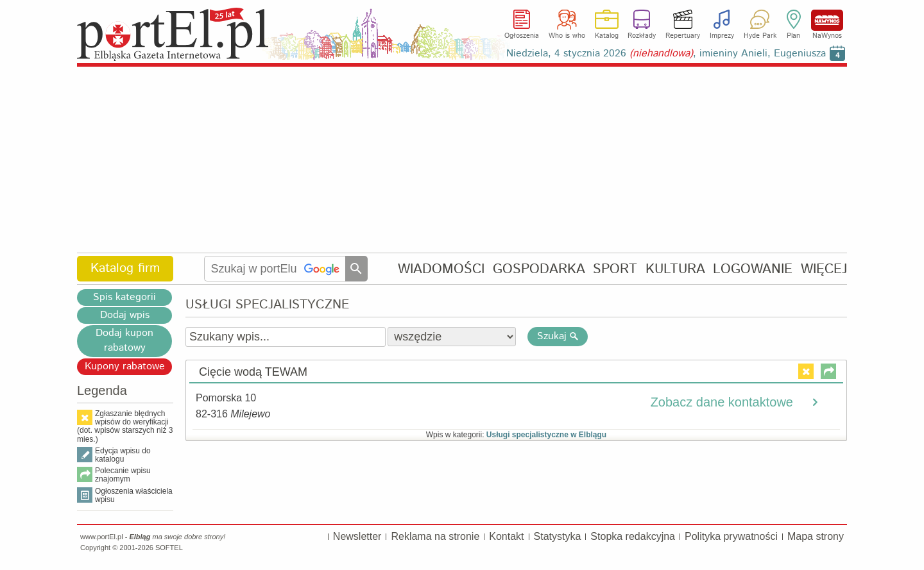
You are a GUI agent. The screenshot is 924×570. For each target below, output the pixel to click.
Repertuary (683, 36)
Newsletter (357, 536)
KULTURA (675, 269)
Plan (793, 36)
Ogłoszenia (522, 36)
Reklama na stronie (435, 536)
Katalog (607, 36)
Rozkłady (642, 36)
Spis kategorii (124, 297)
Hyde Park (760, 36)
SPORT (615, 269)
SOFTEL (169, 548)
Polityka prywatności (731, 536)
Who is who (567, 36)
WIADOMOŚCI (441, 269)
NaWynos (827, 20)
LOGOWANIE (753, 269)
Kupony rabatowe (125, 366)
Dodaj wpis (125, 315)
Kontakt (506, 536)
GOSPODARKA (539, 269)
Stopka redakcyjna (633, 536)
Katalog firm (125, 268)
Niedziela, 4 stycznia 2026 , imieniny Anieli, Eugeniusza (666, 54)
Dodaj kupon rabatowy (124, 340)
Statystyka (558, 536)
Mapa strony (816, 536)
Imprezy (722, 36)
